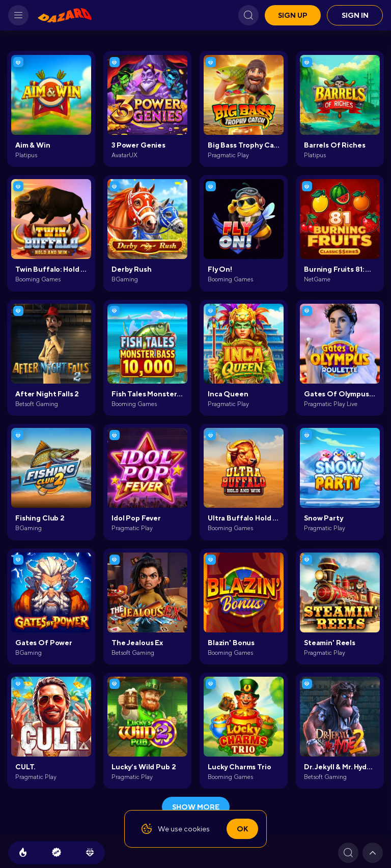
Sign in (355, 15)
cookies (197, 829)
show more (196, 807)
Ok (242, 829)
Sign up (293, 15)
